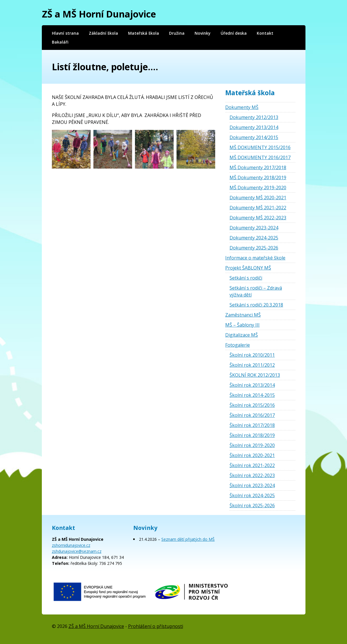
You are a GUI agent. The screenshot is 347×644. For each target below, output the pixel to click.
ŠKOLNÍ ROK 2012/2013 (255, 375)
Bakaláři (60, 42)
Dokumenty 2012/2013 (254, 117)
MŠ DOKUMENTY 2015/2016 (260, 147)
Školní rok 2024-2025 (252, 495)
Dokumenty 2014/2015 (254, 137)
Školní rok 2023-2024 (252, 485)
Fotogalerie (238, 345)
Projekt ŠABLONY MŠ (248, 268)
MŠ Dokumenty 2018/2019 (258, 177)
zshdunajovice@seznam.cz (77, 551)
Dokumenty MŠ (242, 107)
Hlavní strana (65, 33)
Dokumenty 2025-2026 (254, 248)
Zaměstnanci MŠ (243, 315)
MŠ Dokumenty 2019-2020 (258, 188)
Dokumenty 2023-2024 (254, 228)
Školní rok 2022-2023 (252, 475)
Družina (177, 33)
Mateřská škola (144, 33)
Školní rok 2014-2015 (252, 395)
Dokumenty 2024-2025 (254, 238)
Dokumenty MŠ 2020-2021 (258, 198)
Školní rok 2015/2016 (252, 405)
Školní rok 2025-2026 (252, 506)
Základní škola (103, 33)
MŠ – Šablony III (242, 325)
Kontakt (265, 33)
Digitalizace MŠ (242, 335)
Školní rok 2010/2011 (252, 355)
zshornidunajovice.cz (71, 545)
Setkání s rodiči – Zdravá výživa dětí (256, 291)
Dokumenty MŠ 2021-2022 (258, 208)
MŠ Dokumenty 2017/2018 (258, 167)
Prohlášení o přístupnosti (156, 626)
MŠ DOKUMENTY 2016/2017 (260, 157)
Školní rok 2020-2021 (252, 455)
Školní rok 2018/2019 (252, 435)
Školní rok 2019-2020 (252, 445)
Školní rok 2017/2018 (252, 425)
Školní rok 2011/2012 (252, 365)
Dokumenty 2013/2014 (254, 127)
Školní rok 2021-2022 (252, 465)
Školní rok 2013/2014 (252, 385)
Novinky (203, 33)
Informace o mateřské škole (255, 258)
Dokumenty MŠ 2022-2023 (258, 218)
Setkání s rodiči (246, 278)
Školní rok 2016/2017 (252, 415)
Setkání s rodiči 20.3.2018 (256, 305)
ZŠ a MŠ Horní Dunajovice (99, 14)
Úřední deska (234, 33)
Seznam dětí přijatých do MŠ (188, 539)
